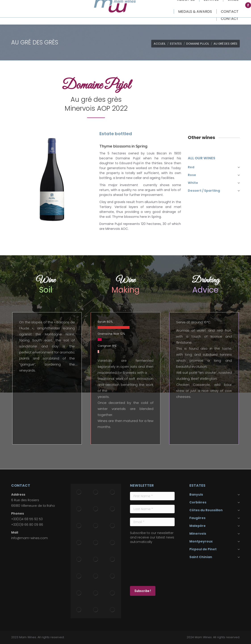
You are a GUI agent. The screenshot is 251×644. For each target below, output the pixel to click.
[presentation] (148, 565)
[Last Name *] (152, 509)
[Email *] (152, 522)
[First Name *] (152, 496)
